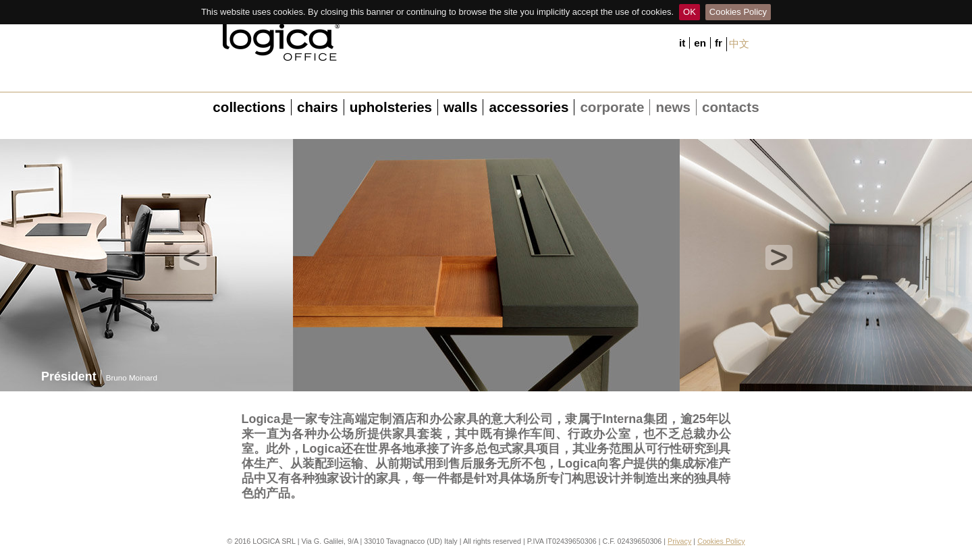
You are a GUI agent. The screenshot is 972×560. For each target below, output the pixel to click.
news (673, 107)
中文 (739, 44)
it (682, 43)
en (700, 43)
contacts (731, 107)
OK (690, 12)
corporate (612, 107)
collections (249, 107)
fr (719, 43)
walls (460, 107)
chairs (318, 107)
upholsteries (391, 107)
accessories (529, 107)
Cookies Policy (738, 12)
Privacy (679, 541)
